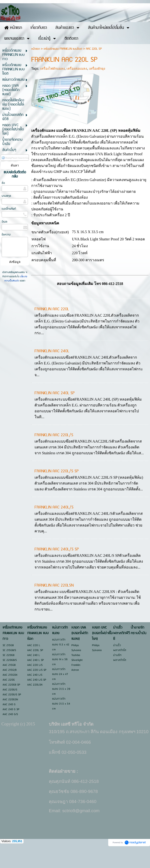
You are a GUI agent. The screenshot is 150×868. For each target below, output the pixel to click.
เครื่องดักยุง (97, 88)
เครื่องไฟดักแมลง (52, 88)
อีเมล (4, 241)
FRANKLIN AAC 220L (52, 329)
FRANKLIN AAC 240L (52, 371)
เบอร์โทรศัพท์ (9, 229)
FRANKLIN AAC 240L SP (55, 413)
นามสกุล (6, 216)
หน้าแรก (36, 69)
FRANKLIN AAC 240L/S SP (57, 569)
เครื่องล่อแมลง (77, 88)
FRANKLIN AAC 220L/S (54, 455)
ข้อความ (6, 254)
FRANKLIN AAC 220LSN (54, 605)
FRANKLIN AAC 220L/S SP (57, 491)
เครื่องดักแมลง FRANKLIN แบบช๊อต (63, 69)
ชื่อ (3, 203)
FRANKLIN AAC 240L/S (54, 527)
